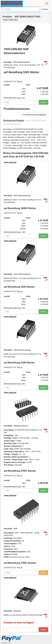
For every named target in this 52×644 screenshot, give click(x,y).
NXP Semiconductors (22, 62)
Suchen (45, 9)
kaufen (44, 102)
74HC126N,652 (10, 163)
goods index (7, 643)
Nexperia (17, 611)
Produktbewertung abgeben (35, 115)
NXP (16, 529)
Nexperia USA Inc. (21, 426)
